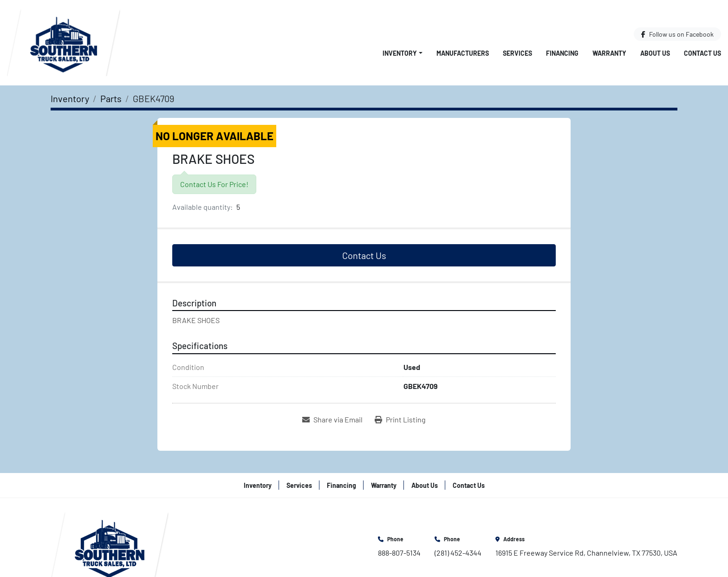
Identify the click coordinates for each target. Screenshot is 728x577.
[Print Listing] (400, 420)
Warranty (609, 53)
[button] (403, 53)
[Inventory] (70, 98)
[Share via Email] (332, 420)
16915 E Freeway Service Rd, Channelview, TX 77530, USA (586, 553)
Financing (562, 53)
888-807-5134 (399, 553)
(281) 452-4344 (458, 553)
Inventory (400, 53)
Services (517, 53)
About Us (655, 53)
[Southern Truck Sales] (110, 546)
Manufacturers (463, 53)
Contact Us (702, 53)
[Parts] (111, 98)
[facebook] (677, 34)
